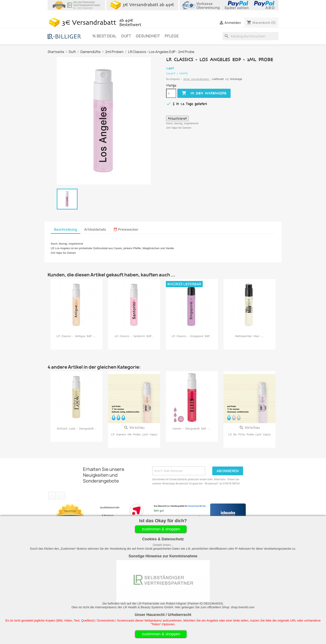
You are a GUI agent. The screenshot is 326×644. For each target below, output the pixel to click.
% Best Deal (104, 36)
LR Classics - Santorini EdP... (134, 336)
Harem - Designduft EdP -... (192, 429)
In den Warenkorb (204, 93)
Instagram (61, 496)
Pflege (172, 36)
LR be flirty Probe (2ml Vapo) (249, 434)
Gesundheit (148, 36)
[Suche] (250, 36)
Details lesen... (163, 545)
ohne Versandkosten (197, 79)
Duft (126, 36)
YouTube (52, 496)
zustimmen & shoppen (161, 529)
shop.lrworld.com (243, 607)
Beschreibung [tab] (65, 229)
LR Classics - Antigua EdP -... (77, 336)
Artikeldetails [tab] (95, 229)
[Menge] (171, 93)
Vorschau (134, 427)
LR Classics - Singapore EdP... (192, 336)
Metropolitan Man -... (250, 336)
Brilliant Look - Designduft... (77, 429)
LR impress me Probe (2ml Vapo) (134, 434)
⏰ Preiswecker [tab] (126, 229)
